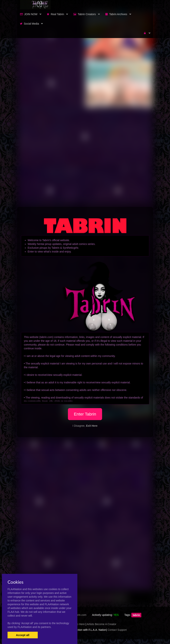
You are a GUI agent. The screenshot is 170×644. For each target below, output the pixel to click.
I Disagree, (85, 426)
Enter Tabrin (85, 414)
